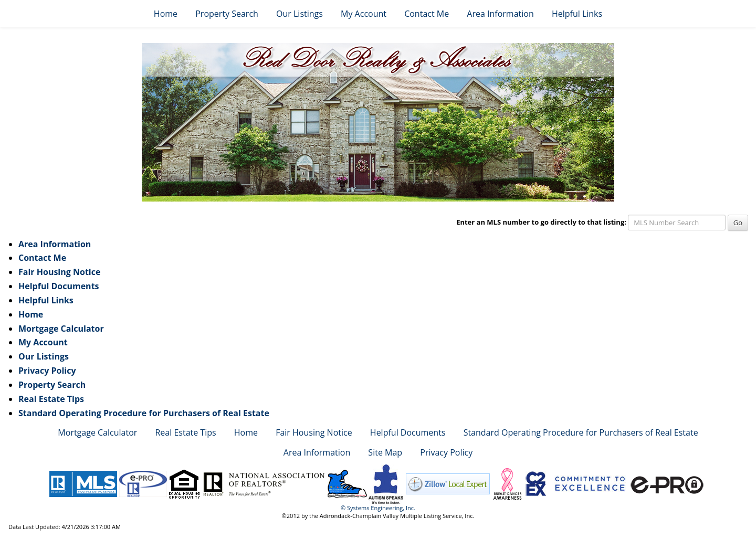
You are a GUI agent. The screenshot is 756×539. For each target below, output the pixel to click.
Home (166, 14)
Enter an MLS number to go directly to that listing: (541, 222)
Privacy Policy (47, 371)
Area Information (500, 14)
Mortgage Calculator (61, 329)
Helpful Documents (59, 286)
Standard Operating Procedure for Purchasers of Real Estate (144, 413)
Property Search (227, 14)
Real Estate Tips (51, 399)
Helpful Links (577, 14)
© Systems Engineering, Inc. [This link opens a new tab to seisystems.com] (378, 508)
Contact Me (427, 14)
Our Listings (300, 14)
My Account (364, 14)
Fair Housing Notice (59, 272)
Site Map (385, 452)
